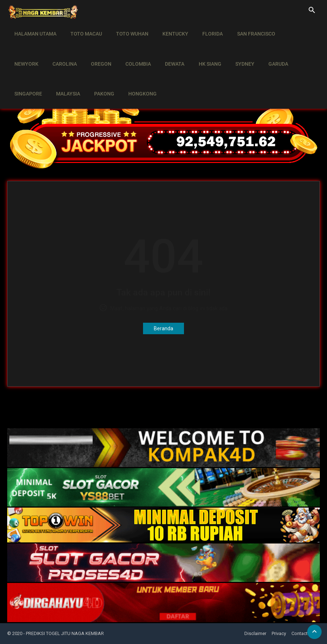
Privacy (279, 633)
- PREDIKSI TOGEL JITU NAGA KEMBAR (64, 633)
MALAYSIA (25, 69)
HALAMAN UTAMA (34, 29)
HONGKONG (96, 69)
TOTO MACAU (83, 29)
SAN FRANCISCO (246, 29)
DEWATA (130, 49)
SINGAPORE (264, 49)
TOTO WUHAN (128, 29)
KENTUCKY (169, 29)
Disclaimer (255, 633)
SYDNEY (196, 49)
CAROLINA (26, 49)
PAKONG (60, 69)
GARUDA (228, 49)
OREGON (60, 49)
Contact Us (303, 633)
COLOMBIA (95, 49)
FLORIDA (204, 29)
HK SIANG (163, 49)
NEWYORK (289, 29)
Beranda (163, 328)
